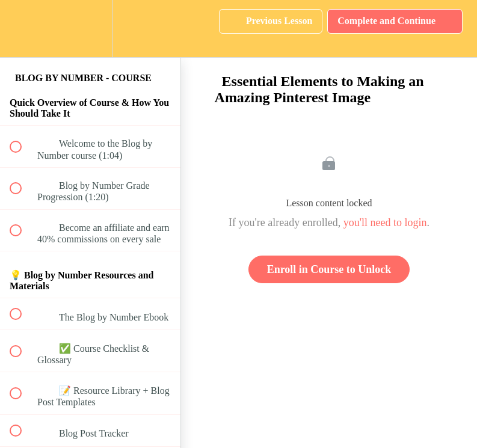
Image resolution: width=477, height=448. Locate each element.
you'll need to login (385, 222)
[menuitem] (90, 29)
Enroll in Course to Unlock (329, 269)
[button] (22, 29)
